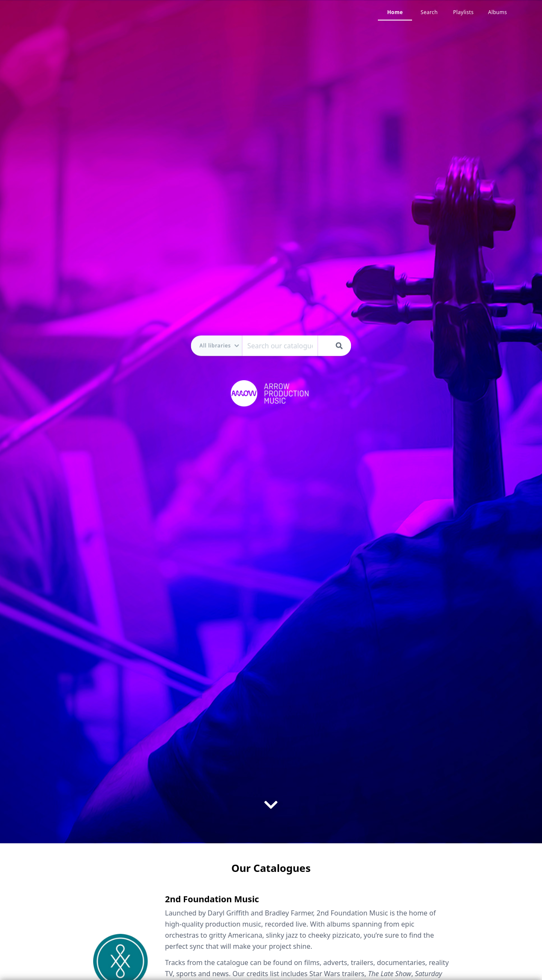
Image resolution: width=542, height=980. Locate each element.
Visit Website (188, 825)
